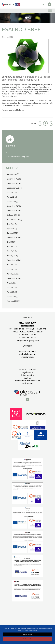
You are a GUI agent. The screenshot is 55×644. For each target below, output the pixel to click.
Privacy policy (28, 375)
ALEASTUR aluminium (27, 351)
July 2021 (12, 283)
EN (44, 4)
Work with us (27, 383)
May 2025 (12, 192)
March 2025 (13, 202)
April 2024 (12, 229)
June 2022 (12, 265)
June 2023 (12, 247)
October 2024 (13, 215)
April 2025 (12, 197)
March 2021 (13, 296)
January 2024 (13, 233)
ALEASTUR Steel (27, 357)
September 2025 (14, 188)
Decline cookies (28, 639)
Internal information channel (27, 381)
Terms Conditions (27, 369)
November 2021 (14, 278)
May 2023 (12, 251)
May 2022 (12, 269)
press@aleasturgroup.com (18, 157)
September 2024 (14, 220)
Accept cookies (27, 634)
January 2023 (13, 256)
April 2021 (12, 292)
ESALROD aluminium (28, 354)
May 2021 (12, 287)
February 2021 (14, 301)
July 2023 (12, 242)
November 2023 (14, 238)
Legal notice (28, 372)
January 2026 (13, 174)
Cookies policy (33, 630)
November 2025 (14, 183)
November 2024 (14, 211)
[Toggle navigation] (50, 11)
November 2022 (14, 260)
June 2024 (12, 224)
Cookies (27, 378)
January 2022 (13, 274)
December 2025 (14, 179)
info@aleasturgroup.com (28, 341)
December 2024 (14, 206)
